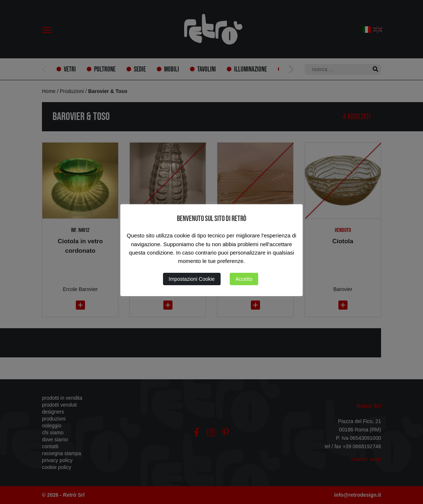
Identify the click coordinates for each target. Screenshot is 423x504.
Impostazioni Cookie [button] (192, 279)
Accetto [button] (244, 279)
